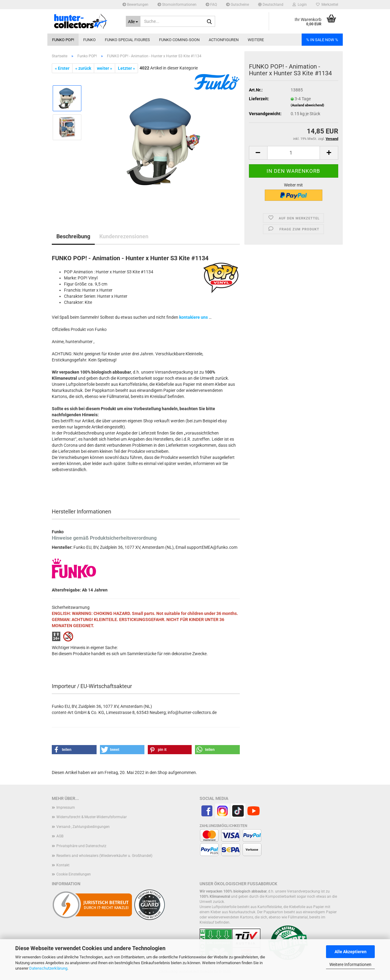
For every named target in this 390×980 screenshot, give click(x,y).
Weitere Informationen (350, 964)
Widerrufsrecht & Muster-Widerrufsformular (92, 817)
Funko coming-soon (179, 40)
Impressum (66, 808)
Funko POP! (63, 40)
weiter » (105, 68)
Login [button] (300, 5)
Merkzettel (327, 5)
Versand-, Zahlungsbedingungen (83, 827)
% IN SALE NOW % (322, 40)
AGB (60, 836)
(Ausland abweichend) (307, 105)
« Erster (62, 68)
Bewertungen (135, 5)
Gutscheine (238, 5)
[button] (271, 5)
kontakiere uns (193, 317)
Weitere (256, 40)
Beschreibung (73, 236)
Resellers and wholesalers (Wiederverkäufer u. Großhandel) (104, 856)
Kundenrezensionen (124, 236)
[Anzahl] (294, 153)
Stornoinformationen (177, 5)
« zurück (83, 68)
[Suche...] (133, 21)
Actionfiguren (224, 40)
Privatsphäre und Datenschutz (81, 846)
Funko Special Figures (127, 40)
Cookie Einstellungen (74, 874)
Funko (89, 40)
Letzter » (126, 68)
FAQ (211, 5)
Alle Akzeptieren (351, 952)
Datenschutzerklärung (48, 968)
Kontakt (63, 865)
